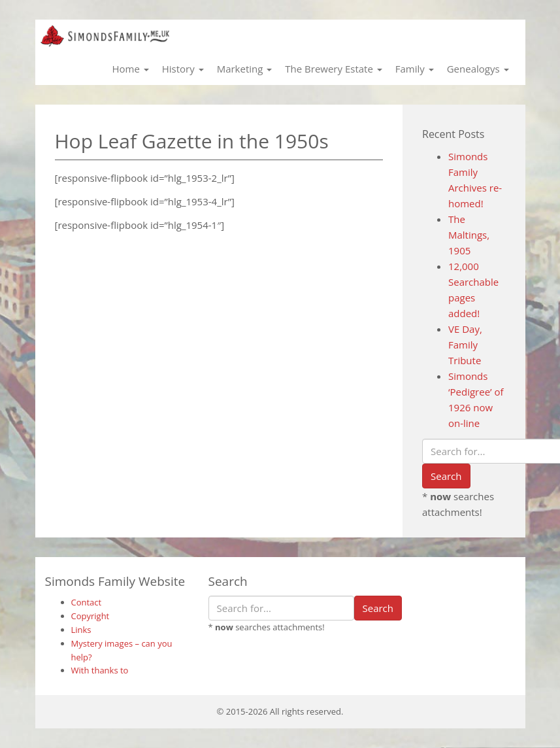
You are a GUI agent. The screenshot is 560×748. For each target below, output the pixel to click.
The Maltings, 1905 (469, 235)
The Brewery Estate (333, 69)
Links (81, 630)
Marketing (245, 69)
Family (415, 69)
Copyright (91, 616)
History (183, 69)
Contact (87, 602)
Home (130, 69)
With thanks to (100, 670)
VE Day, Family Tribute (465, 345)
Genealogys (478, 69)
